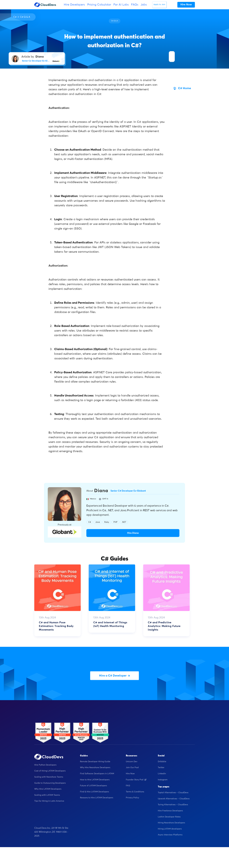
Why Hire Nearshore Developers (95, 768)
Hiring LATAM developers (170, 829)
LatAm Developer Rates (169, 817)
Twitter (161, 768)
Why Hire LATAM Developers (48, 789)
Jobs (144, 5)
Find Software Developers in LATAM (97, 774)
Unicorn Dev (132, 762)
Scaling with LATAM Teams (47, 795)
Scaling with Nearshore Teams (49, 777)
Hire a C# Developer (114, 676)
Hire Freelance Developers (170, 811)
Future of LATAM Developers (93, 786)
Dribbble (162, 762)
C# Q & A (25, 17)
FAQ (128, 786)
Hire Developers (74, 5)
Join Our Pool (132, 768)
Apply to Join (159, 5)
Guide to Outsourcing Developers (50, 783)
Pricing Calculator (99, 5)
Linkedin (162, 774)
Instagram (163, 780)
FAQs (135, 5)
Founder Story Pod (136, 780)
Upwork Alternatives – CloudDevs (174, 799)
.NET (124, 522)
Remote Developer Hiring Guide (95, 762)
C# (15, 17)
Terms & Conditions (135, 792)
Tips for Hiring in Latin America (49, 801)
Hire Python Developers (45, 765)
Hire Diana (133, 533)
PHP (115, 522)
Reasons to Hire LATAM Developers (97, 798)
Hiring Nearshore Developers (171, 823)
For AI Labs (121, 5)
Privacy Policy (132, 798)
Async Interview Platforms (170, 835)
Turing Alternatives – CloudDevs (173, 805)
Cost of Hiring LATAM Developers (50, 771)
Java (98, 522)
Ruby (107, 522)
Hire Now (130, 774)
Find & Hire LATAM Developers (94, 792)
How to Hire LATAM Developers (95, 780)
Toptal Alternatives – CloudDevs (173, 793)
